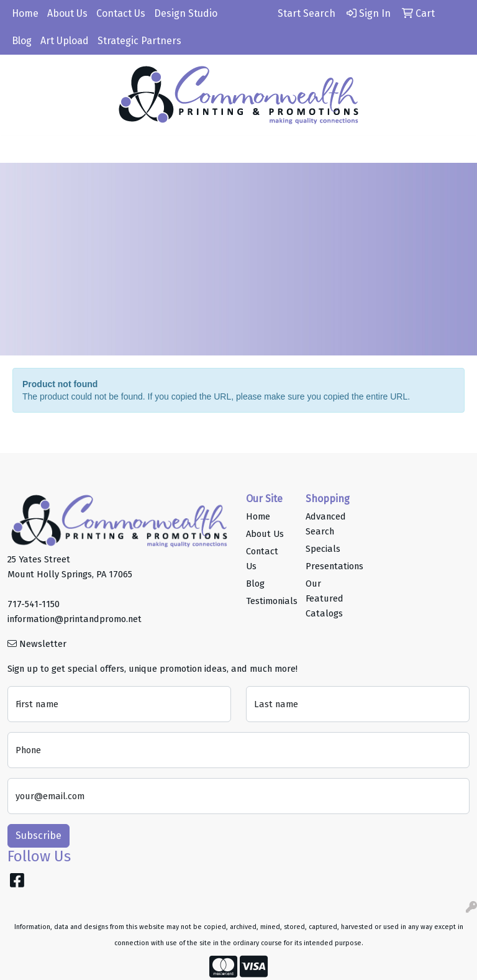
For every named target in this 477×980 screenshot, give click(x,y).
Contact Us (121, 13)
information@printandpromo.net (75, 619)
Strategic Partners (139, 41)
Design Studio (186, 13)
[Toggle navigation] (19, 149)
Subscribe (39, 836)
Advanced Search (326, 524)
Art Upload (65, 41)
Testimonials (268, 601)
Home (25, 13)
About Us (67, 13)
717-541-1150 (34, 604)
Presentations (328, 566)
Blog (22, 41)
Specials (323, 549)
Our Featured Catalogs (325, 598)
